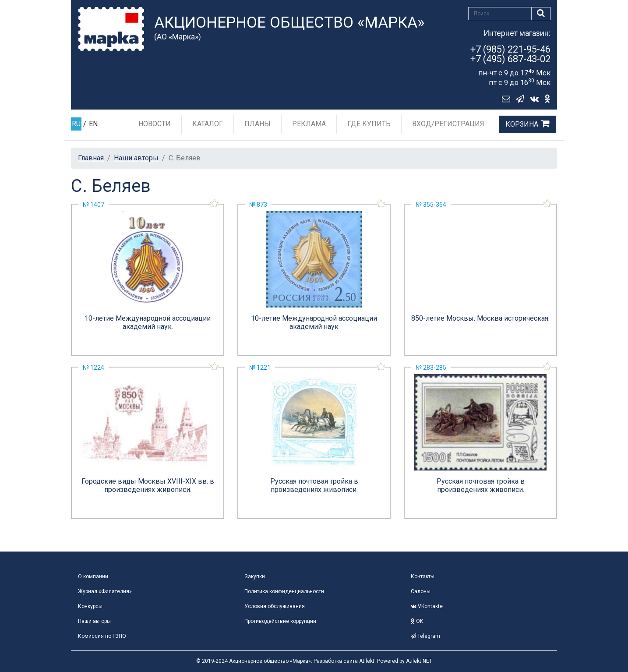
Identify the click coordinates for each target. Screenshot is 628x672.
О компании (93, 577)
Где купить (369, 124)
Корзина (522, 124)
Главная (91, 158)
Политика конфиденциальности (284, 591)
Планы (258, 124)
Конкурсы (90, 606)
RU (76, 124)
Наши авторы (136, 158)
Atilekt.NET (419, 661)
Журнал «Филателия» (105, 591)
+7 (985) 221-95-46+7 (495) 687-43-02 (510, 54)
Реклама (309, 124)
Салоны (421, 591)
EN (93, 124)
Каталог (208, 124)
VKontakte (427, 606)
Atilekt (367, 661)
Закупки (255, 577)
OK (417, 621)
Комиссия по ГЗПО (102, 636)
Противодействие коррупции (280, 621)
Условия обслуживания (275, 606)
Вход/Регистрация (448, 124)
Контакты (423, 577)
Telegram (425, 636)
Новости (155, 124)
